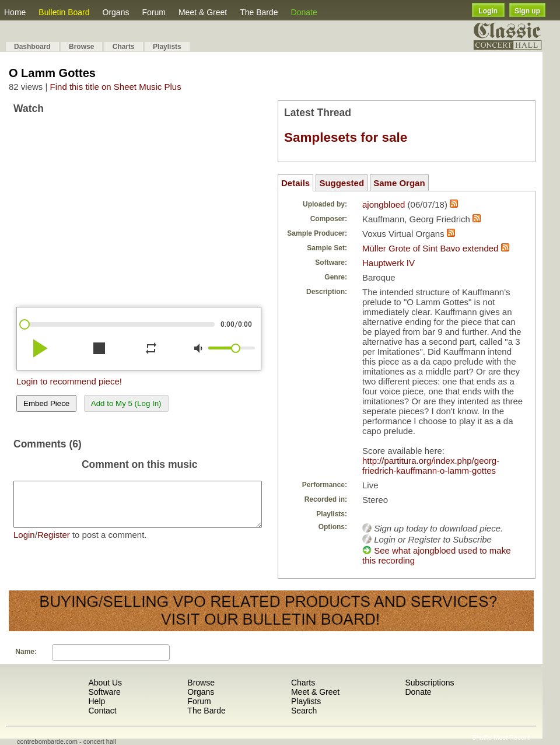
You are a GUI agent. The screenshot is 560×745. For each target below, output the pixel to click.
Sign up (527, 11)
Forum (153, 12)
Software (104, 692)
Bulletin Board (64, 12)
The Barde (259, 12)
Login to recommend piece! (69, 381)
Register (54, 543)
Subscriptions (429, 683)
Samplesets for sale (346, 137)
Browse (81, 47)
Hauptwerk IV (388, 263)
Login (488, 11)
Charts (124, 47)
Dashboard (32, 47)
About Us (105, 683)
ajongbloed (384, 204)
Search (304, 711)
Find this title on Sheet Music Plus (116, 87)
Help (97, 701)
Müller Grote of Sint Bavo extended (430, 248)
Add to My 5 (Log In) (126, 403)
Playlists (167, 47)
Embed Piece (46, 403)
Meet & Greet (203, 12)
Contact (102, 711)
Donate (304, 12)
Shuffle (482, 737)
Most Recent (512, 737)
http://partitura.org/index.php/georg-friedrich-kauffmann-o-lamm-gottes (431, 466)
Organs (116, 12)
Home (15, 12)
